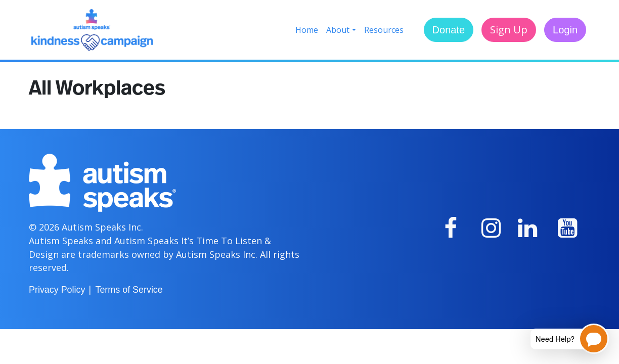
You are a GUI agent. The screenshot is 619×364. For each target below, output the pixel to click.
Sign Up (509, 30)
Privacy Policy (57, 290)
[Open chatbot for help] (562, 339)
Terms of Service (129, 290)
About (338, 30)
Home (307, 30)
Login (565, 30)
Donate (449, 30)
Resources (384, 30)
